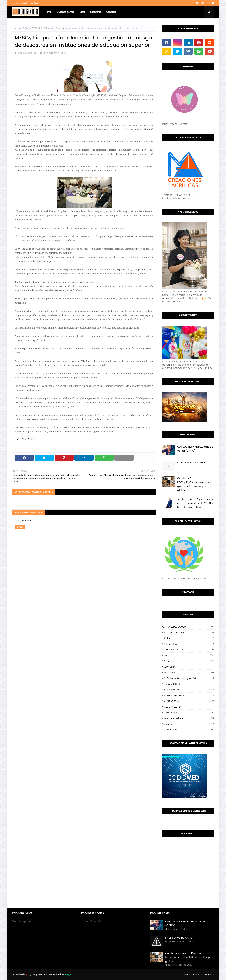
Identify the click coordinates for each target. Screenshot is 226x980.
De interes (189, 661)
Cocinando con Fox (189, 650)
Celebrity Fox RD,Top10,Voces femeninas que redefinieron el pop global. (194, 484)
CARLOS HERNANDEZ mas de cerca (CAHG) (195, 449)
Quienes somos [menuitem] (66, 12)
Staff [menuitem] (82, 12)
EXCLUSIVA (189, 672)
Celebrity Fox (189, 644)
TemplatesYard (39, 974)
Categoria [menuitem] (96, 12)
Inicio (17, 28)
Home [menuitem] (48, 12)
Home (15, 3)
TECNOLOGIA (189, 730)
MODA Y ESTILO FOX (189, 695)
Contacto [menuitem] (111, 12)
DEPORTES (189, 655)
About (24, 3)
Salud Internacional (189, 718)
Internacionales (189, 690)
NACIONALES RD (29, 28)
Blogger (68, 974)
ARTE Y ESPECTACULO (189, 627)
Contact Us (208, 974)
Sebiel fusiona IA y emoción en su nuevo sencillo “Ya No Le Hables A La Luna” (195, 503)
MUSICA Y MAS (189, 701)
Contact (34, 3)
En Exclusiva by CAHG (191, 462)
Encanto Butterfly (189, 684)
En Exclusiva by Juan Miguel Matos (189, 678)
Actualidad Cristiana (189, 632)
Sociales (189, 724)
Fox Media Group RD (28, 53)
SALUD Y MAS (189, 712)
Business (189, 638)
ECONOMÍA (189, 667)
